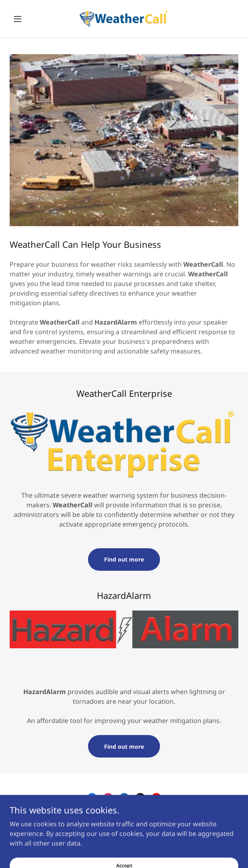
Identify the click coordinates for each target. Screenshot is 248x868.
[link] (124, 19)
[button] (27, 19)
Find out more (124, 559)
